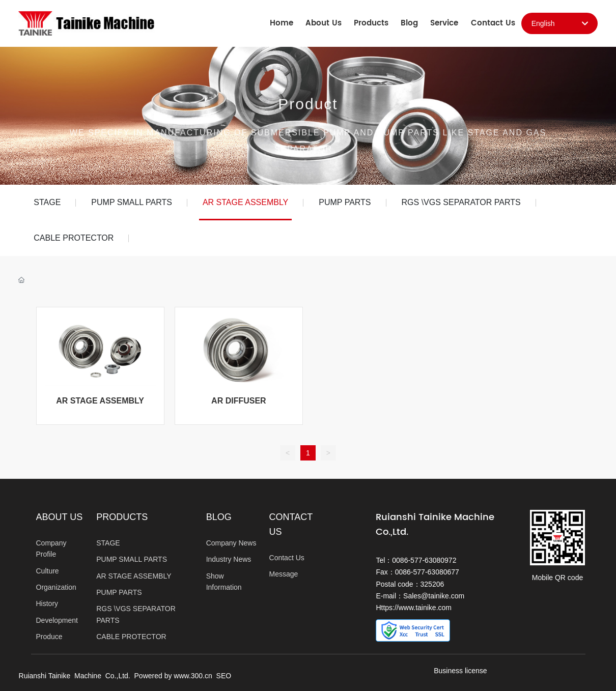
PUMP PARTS (345, 202)
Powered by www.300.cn (173, 676)
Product (308, 111)
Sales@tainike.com (434, 596)
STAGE (47, 202)
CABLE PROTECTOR (74, 238)
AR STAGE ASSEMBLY (245, 202)
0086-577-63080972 (424, 560)
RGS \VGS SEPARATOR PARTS (461, 202)
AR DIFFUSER (239, 401)
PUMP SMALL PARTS (132, 202)
